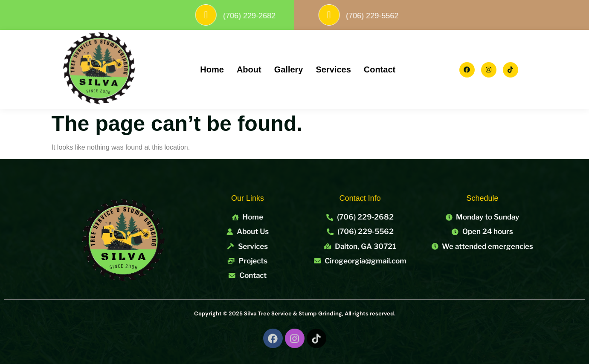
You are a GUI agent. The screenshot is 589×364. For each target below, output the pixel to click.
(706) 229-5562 (386, 16)
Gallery (289, 69)
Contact (380, 69)
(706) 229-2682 (263, 16)
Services (333, 69)
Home (212, 69)
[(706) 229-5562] (343, 15)
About (249, 69)
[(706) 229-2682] (220, 15)
